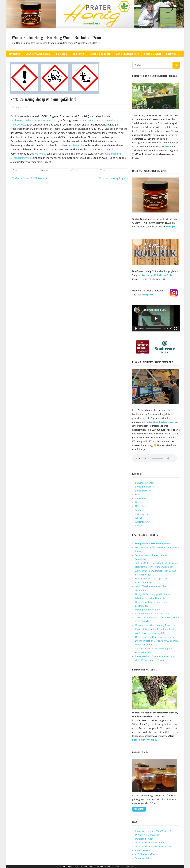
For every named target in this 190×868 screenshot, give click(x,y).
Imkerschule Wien (144, 839)
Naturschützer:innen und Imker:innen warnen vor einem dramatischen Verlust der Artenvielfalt (156, 571)
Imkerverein (141, 498)
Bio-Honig (61, 54)
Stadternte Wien (143, 858)
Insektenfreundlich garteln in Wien (153, 613)
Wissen (139, 526)
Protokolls (40, 154)
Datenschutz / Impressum (125, 866)
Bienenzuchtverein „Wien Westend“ (153, 831)
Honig (138, 494)
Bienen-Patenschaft (127, 54)
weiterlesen (139, 809)
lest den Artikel (76, 145)
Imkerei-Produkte (100, 54)
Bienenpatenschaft (145, 487)
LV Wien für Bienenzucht (148, 835)
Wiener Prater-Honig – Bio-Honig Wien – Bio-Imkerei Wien (62, 37)
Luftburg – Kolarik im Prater (158, 275)
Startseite (15, 54)
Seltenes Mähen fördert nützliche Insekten (156, 563)
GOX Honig (79, 54)
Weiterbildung (142, 522)
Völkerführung (142, 514)
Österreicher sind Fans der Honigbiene (155, 637)
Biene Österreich (144, 850)
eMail (168, 147)
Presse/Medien (153, 54)
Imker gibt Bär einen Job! (148, 610)
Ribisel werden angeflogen (112, 178)
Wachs (138, 518)
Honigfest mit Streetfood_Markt (153, 544)
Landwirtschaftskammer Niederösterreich (34, 120)
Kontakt (171, 54)
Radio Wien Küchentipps (160, 422)
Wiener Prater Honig (38, 54)
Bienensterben (142, 491)
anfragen (171, 227)
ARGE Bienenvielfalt (145, 854)
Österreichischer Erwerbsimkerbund (154, 847)
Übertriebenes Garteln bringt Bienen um (156, 625)
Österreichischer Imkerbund (149, 843)
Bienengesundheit (144, 483)
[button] (25, 170)
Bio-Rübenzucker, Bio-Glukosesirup (30, 178)
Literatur (139, 502)
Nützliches (140, 506)
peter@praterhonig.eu (145, 740)
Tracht (138, 510)
